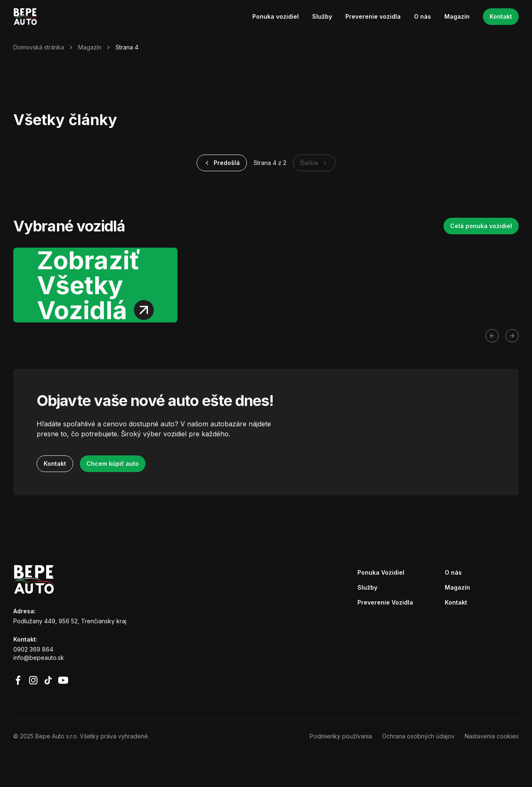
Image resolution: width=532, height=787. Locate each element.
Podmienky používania (341, 736)
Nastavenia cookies (492, 736)
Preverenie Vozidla (385, 602)
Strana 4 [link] (127, 47)
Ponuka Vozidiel (381, 572)
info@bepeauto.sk (39, 658)
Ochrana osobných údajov (418, 736)
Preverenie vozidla (373, 16)
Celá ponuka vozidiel (481, 226)
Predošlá (222, 163)
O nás (422, 16)
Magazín (457, 16)
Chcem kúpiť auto (113, 464)
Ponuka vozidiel (276, 16)
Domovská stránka (39, 47)
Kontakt (501, 16)
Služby (322, 16)
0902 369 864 (33, 649)
